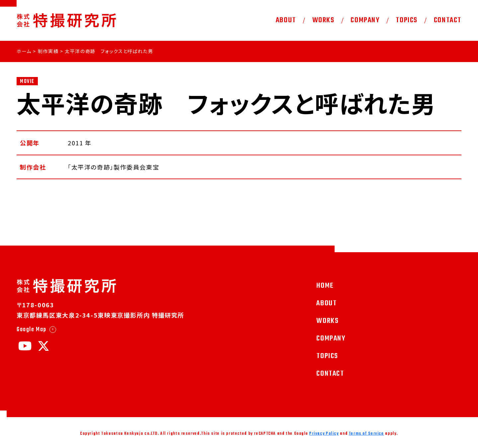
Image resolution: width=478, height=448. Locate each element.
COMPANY (365, 20)
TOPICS (407, 20)
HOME (325, 286)
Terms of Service (366, 434)
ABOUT (286, 20)
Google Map (31, 330)
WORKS (323, 20)
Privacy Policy (324, 434)
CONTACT (448, 20)
